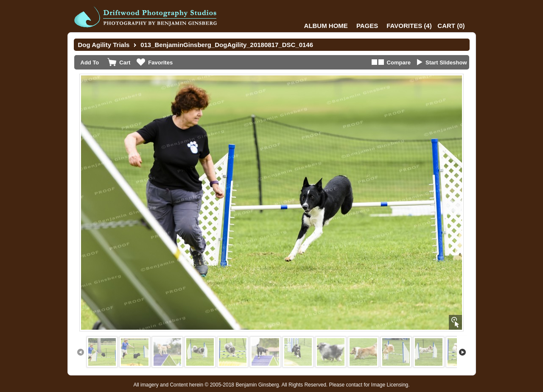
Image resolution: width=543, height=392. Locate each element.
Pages (367, 26)
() (409, 26)
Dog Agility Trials (104, 45)
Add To (90, 63)
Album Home (326, 26)
